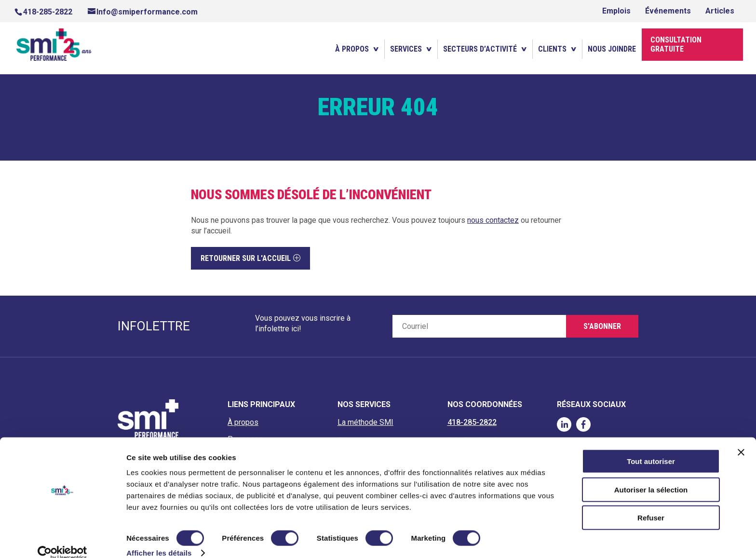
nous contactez (493, 220)
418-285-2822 (48, 12)
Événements (668, 11)
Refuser (651, 504)
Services (406, 49)
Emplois (616, 11)
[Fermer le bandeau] (741, 438)
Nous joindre (612, 49)
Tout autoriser (651, 447)
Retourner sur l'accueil (246, 258)
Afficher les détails (159, 539)
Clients (552, 49)
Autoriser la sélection (651, 476)
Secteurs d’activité (480, 49)
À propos (352, 49)
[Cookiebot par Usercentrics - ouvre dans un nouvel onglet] (62, 539)
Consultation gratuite (676, 45)
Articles (720, 11)
